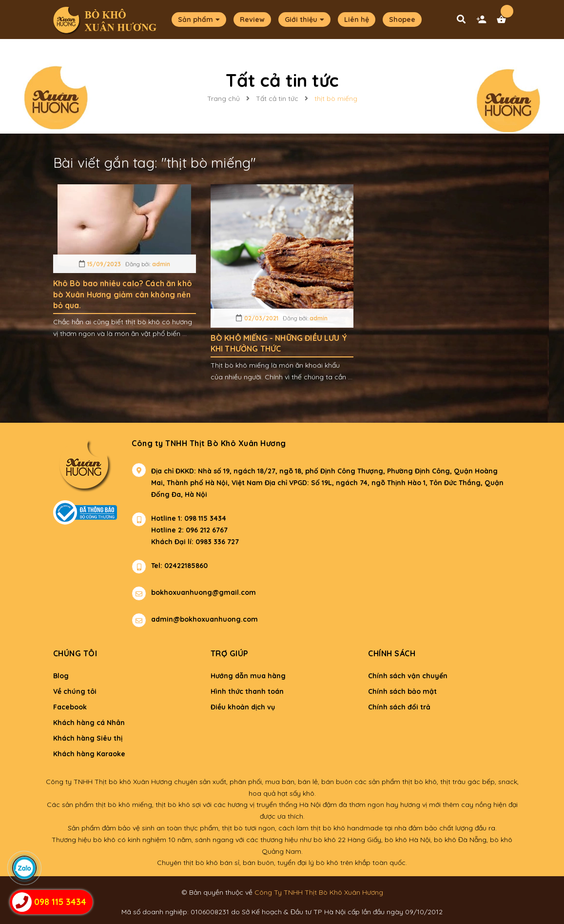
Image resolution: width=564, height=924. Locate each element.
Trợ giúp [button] (230, 653)
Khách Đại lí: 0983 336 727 (185, 542)
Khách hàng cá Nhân (89, 723)
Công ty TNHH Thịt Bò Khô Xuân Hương (209, 443)
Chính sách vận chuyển (408, 676)
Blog (61, 676)
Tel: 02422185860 (179, 566)
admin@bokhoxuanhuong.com (204, 619)
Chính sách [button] (392, 653)
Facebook (70, 707)
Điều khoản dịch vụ (243, 707)
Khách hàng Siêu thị (88, 738)
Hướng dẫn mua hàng (248, 676)
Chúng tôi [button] (75, 653)
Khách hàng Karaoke (89, 754)
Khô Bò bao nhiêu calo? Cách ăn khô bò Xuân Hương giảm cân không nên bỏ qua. (123, 294)
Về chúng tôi (75, 691)
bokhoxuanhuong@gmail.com (204, 592)
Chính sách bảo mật (402, 691)
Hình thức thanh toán (247, 691)
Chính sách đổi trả (399, 707)
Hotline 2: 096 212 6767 (189, 530)
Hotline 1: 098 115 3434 (189, 518)
